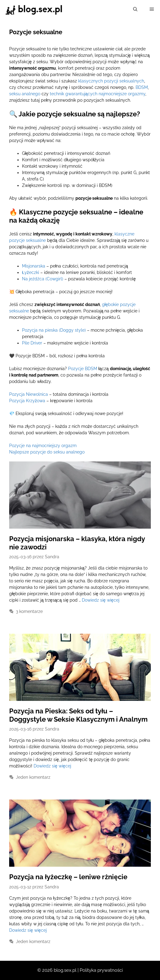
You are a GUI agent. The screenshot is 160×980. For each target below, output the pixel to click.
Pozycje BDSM (83, 369)
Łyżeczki (31, 272)
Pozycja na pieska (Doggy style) (54, 330)
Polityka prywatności (101, 970)
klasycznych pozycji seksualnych (111, 81)
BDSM (142, 87)
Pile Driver (32, 343)
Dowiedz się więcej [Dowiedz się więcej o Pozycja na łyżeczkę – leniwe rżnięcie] (28, 930)
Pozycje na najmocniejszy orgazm (43, 446)
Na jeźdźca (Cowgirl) (43, 279)
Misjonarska (34, 266)
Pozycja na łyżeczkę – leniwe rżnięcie (68, 877)
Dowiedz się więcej (52, 766)
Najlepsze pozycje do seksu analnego (47, 452)
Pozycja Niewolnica (29, 394)
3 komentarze (29, 611)
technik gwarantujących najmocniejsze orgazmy (98, 94)
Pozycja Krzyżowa (27, 401)
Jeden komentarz (33, 777)
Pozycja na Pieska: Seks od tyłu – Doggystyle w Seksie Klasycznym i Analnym (78, 715)
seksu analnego (25, 94)
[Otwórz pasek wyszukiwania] (135, 9)
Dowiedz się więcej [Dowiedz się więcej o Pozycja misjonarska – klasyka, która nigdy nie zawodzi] (101, 600)
